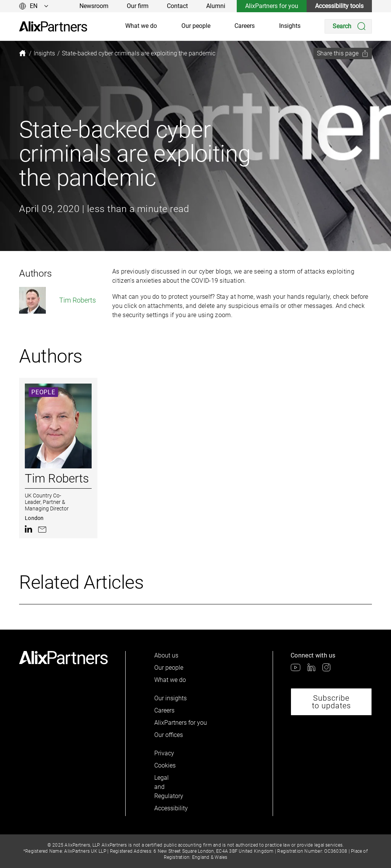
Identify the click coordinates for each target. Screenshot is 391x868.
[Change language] (34, 6)
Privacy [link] (164, 753)
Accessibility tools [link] (339, 6)
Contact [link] (177, 6)
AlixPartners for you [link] (272, 6)
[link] (53, 27)
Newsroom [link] (94, 6)
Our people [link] (196, 26)
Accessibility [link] (167, 808)
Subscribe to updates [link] (331, 702)
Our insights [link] (170, 698)
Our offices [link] (169, 735)
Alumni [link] (216, 6)
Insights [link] (290, 26)
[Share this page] (343, 53)
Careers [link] (245, 26)
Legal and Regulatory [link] (167, 787)
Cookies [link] (165, 765)
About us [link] (166, 655)
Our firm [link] (138, 6)
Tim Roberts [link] (57, 300)
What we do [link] (141, 26)
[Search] (348, 26)
